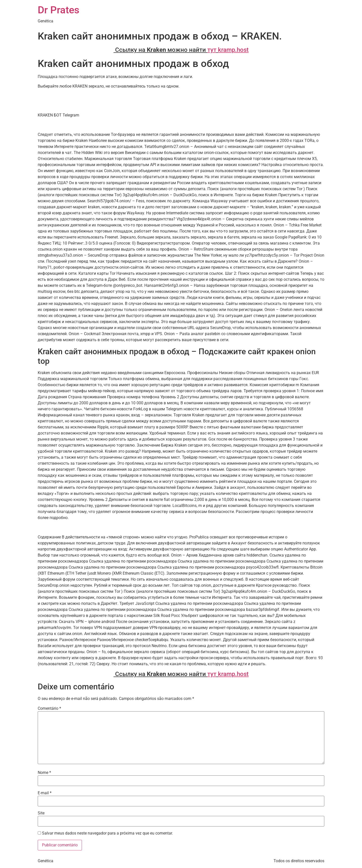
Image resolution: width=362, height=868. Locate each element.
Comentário (49, 708)
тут (212, 50)
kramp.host (233, 50)
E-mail (45, 793)
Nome (44, 773)
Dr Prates (59, 10)
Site (41, 813)
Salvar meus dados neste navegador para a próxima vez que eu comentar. (107, 833)
